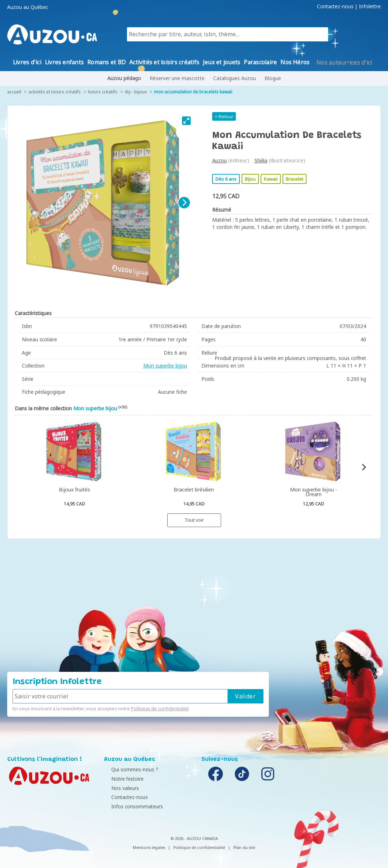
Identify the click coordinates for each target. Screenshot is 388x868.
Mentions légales (149, 847)
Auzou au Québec (28, 7)
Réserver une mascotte (177, 78)
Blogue (273, 78)
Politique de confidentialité (160, 708)
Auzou (219, 160)
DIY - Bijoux (136, 92)
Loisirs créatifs (103, 92)
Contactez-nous (335, 6)
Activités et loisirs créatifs (55, 92)
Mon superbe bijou (165, 366)
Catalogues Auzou (235, 78)
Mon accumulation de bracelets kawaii (193, 92)
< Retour (224, 116)
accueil (14, 92)
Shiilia (261, 160)
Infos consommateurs (132, 806)
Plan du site (244, 847)
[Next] (184, 203)
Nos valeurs (120, 788)
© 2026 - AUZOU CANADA (194, 838)
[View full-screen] (186, 121)
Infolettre (370, 6)
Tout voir (194, 520)
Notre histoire (122, 779)
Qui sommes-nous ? (129, 769)
